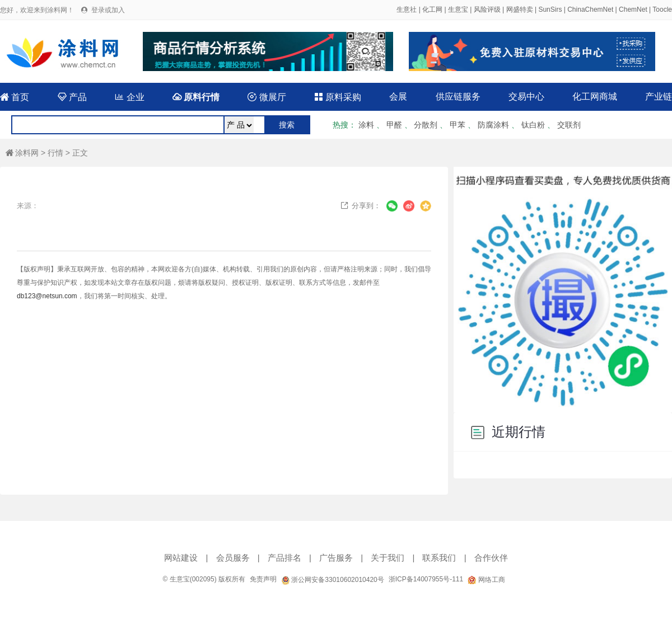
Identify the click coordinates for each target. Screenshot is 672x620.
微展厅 (267, 97)
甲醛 (394, 125)
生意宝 (458, 10)
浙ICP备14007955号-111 (426, 579)
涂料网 (22, 153)
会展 (398, 97)
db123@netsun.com (47, 296)
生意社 (407, 10)
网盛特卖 (520, 10)
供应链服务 (458, 97)
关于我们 (388, 558)
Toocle (662, 10)
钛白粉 (533, 125)
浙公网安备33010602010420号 (333, 580)
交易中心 (526, 97)
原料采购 (338, 97)
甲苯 (458, 125)
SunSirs (550, 10)
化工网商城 (595, 97)
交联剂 (569, 125)
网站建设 (181, 558)
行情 (55, 153)
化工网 (432, 10)
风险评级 (487, 10)
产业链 (659, 97)
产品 (72, 97)
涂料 (366, 125)
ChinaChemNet (590, 10)
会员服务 (233, 558)
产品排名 (284, 558)
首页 (15, 97)
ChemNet (633, 10)
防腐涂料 (493, 125)
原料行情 (196, 97)
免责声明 (263, 579)
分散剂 (426, 125)
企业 (129, 97)
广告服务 (336, 558)
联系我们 (439, 558)
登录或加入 (108, 10)
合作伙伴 (491, 558)
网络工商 (486, 580)
